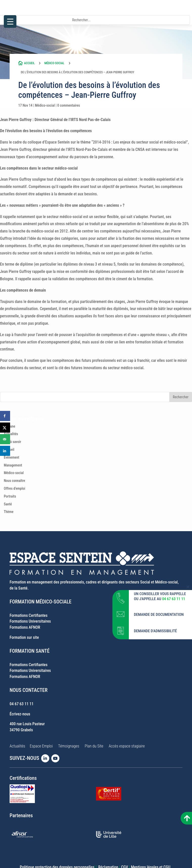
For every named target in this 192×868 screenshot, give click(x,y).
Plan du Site (94, 746)
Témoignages (69, 746)
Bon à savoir (13, 442)
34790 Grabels (21, 730)
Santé (8, 504)
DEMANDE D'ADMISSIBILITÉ (155, 630)
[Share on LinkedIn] (5, 451)
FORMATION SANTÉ (30, 651)
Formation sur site (24, 637)
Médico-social (54, 63)
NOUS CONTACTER (29, 690)
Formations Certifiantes (29, 615)
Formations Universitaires (30, 621)
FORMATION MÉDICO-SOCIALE (41, 602)
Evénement (11, 457)
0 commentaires (69, 105)
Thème (9, 512)
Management (13, 465)
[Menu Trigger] (10, 21)
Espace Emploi (41, 746)
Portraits (10, 496)
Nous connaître (15, 481)
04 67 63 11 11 (22, 704)
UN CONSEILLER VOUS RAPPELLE (160, 593)
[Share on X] (5, 428)
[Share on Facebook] (5, 416)
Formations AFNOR (25, 627)
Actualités (11, 434)
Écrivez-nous (20, 714)
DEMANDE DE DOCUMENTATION (159, 614)
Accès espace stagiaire (127, 746)
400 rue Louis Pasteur (27, 724)
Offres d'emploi (15, 488)
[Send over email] (5, 439)
